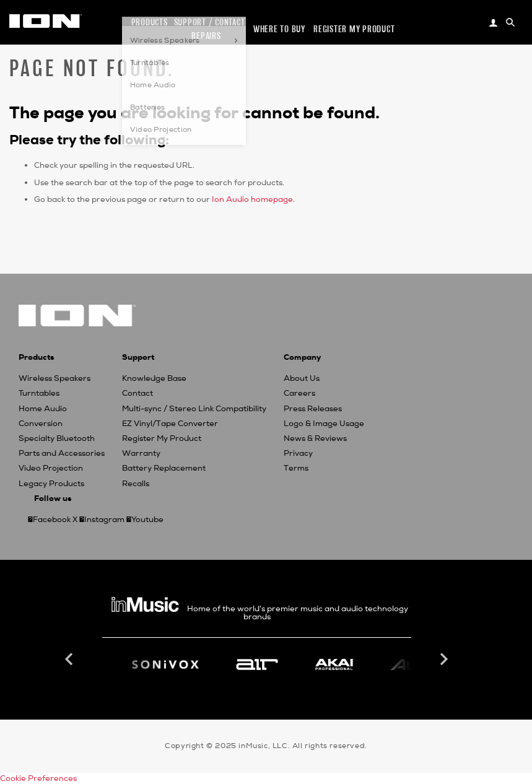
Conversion (41, 424)
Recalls (136, 484)
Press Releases (313, 409)
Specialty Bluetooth (57, 438)
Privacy (298, 453)
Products (150, 22)
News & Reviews (315, 438)
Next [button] (443, 660)
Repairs (206, 36)
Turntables (39, 393)
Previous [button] (71, 660)
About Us (302, 378)
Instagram (104, 520)
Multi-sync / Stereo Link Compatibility (194, 409)
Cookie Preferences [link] (38, 778)
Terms (296, 468)
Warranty (141, 453)
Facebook (52, 520)
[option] (257, 664)
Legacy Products (51, 484)
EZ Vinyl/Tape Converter (170, 424)
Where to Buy (279, 29)
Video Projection (51, 468)
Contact (137, 393)
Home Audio (43, 409)
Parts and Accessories (62, 453)
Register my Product (354, 29)
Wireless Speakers (55, 378)
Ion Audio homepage (252, 199)
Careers (299, 393)
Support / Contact (210, 22)
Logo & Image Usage (324, 424)
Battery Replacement (164, 468)
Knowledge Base (154, 378)
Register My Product (162, 438)
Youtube (147, 520)
